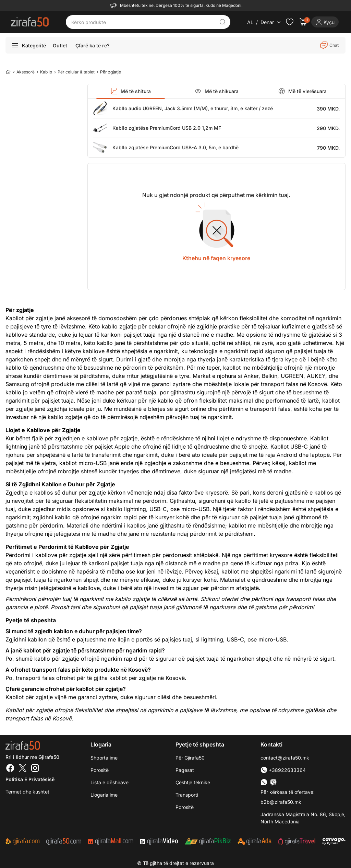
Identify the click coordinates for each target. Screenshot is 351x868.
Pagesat (185, 770)
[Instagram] (35, 769)
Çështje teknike (193, 782)
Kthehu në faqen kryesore (216, 258)
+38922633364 (283, 770)
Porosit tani (65, 607)
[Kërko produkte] (143, 22)
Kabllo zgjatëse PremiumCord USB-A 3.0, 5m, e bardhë (175, 147)
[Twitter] (23, 769)
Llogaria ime (104, 795)
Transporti (187, 795)
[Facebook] (10, 769)
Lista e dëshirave (110, 782)
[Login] (325, 22)
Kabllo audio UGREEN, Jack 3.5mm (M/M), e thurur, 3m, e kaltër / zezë (193, 108)
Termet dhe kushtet (27, 792)
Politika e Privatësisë (30, 779)
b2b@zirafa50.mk (281, 802)
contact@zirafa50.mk (285, 758)
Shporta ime (104, 758)
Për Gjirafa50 (190, 758)
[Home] (8, 72)
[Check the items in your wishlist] (290, 22)
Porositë (185, 807)
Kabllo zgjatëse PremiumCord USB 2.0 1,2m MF (167, 128)
